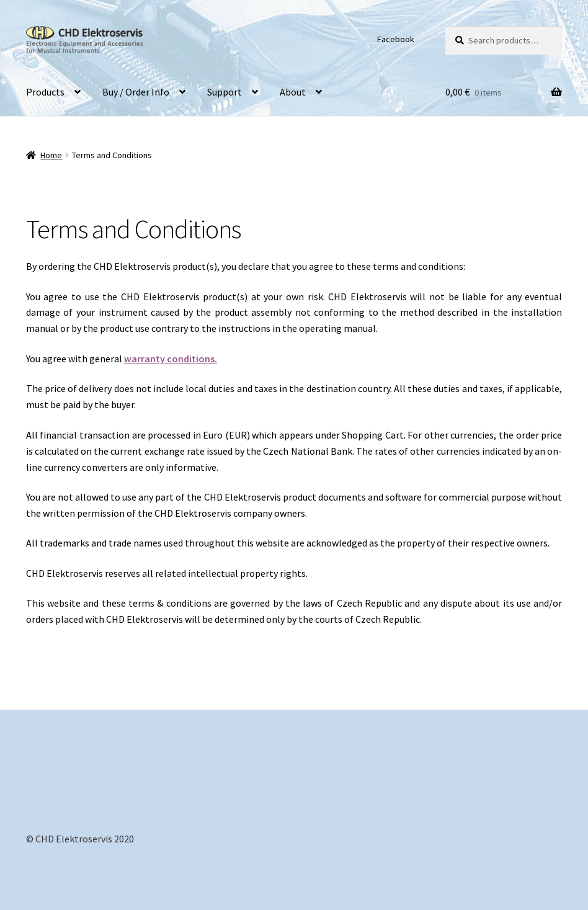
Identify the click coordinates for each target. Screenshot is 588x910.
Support (225, 92)
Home (51, 155)
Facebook (396, 39)
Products (45, 92)
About (293, 92)
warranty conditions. (171, 359)
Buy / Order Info (136, 92)
